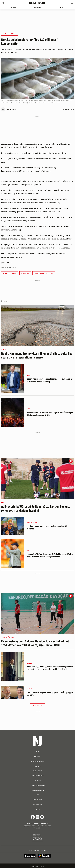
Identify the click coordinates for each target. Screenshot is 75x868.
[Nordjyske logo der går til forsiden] (37, 3)
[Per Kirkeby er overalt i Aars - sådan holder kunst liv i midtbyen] (13, 526)
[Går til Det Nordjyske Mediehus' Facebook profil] (33, 817)
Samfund (13, 7)
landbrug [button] (25, 273)
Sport (62, 7)
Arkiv (37, 795)
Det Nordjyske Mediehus (41, 824)
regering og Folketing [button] (44, 273)
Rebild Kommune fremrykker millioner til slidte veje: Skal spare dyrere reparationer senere (37, 356)
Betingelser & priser (38, 776)
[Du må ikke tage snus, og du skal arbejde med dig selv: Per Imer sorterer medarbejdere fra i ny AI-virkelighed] (13, 666)
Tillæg (37, 809)
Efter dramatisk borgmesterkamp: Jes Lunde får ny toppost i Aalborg (50, 694)
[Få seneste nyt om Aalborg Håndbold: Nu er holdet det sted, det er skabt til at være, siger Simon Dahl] (37, 613)
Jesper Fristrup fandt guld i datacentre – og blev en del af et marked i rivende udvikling (50, 380)
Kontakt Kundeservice (38, 785)
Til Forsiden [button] (38, 706)
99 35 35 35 (39, 828)
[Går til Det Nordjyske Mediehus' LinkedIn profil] (42, 817)
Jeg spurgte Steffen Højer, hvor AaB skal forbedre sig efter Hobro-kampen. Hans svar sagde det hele (50, 555)
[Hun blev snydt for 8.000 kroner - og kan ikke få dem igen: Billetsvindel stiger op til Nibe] (13, 412)
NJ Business (38, 757)
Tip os (38, 752)
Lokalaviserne (38, 800)
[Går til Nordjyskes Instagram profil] (37, 817)
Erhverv (38, 7)
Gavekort (38, 766)
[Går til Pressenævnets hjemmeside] (38, 837)
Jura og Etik (38, 781)
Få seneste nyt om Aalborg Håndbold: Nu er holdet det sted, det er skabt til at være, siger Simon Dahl (35, 643)
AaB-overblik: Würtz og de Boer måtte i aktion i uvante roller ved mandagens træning (36, 509)
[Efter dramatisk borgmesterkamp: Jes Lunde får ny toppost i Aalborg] (13, 692)
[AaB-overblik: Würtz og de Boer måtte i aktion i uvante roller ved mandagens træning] (37, 479)
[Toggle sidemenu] (72, 3)
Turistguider (38, 805)
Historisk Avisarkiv (38, 790)
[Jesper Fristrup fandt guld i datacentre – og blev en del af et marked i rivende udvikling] (13, 379)
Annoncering (37, 771)
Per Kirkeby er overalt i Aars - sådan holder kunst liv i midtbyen (48, 528)
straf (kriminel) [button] (10, 34)
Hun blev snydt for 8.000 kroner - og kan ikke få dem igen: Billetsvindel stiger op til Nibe (50, 414)
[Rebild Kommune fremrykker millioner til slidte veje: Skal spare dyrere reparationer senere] (37, 326)
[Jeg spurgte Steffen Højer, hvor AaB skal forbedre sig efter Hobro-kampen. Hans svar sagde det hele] (13, 554)
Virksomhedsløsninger (38, 761)
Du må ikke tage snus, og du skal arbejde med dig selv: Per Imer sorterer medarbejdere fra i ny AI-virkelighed (50, 668)
